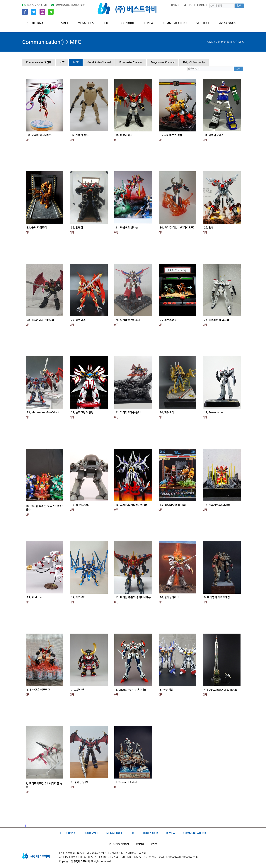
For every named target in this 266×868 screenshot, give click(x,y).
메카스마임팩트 (227, 23)
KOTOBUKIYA (35, 23)
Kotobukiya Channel (131, 62)
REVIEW (149, 23)
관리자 (154, 844)
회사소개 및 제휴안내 (119, 844)
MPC (76, 62)
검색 (239, 6)
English (201, 5)
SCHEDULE (203, 23)
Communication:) (175, 23)
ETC (107, 23)
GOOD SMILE (60, 23)
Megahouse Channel (163, 62)
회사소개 (175, 5)
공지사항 (188, 5)
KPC (62, 62)
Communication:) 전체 (39, 62)
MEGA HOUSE (86, 23)
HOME (209, 42)
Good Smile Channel (99, 62)
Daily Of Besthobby (194, 62)
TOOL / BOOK (126, 23)
